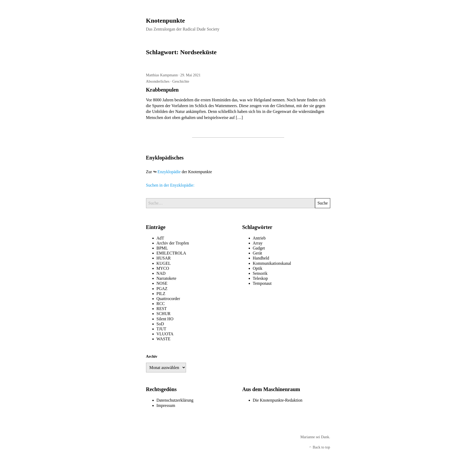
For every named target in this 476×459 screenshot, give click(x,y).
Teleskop (260, 278)
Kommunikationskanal (272, 263)
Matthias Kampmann (162, 75)
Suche (322, 203)
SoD (160, 324)
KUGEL (164, 263)
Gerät (258, 253)
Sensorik (260, 273)
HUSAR (164, 258)
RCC (161, 304)
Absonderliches (158, 81)
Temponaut (262, 283)
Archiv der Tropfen (173, 243)
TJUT (161, 329)
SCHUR (164, 314)
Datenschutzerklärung (175, 400)
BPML (162, 248)
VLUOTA (165, 334)
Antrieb (259, 238)
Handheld (261, 258)
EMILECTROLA (171, 253)
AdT (160, 238)
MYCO (163, 268)
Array (258, 243)
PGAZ (162, 289)
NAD (161, 273)
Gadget (259, 248)
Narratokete (167, 278)
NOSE (162, 283)
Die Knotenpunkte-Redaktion (278, 400)
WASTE (164, 339)
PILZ (161, 294)
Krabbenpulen (162, 90)
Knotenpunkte (166, 21)
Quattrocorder (168, 299)
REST (162, 309)
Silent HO (165, 319)
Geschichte (181, 81)
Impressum (166, 405)
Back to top (319, 447)
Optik (258, 268)
